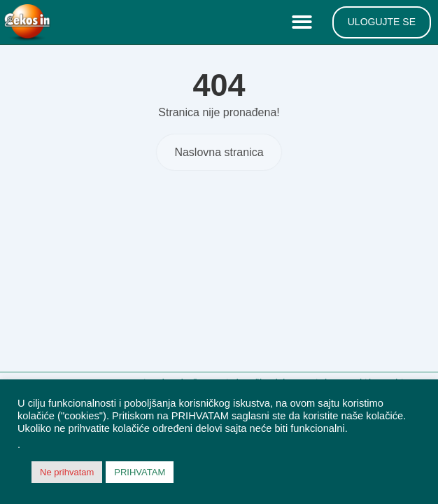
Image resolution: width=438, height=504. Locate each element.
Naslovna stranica (219, 152)
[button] (305, 23)
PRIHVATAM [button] (140, 472)
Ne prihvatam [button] (67, 472)
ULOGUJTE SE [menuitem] (382, 22)
